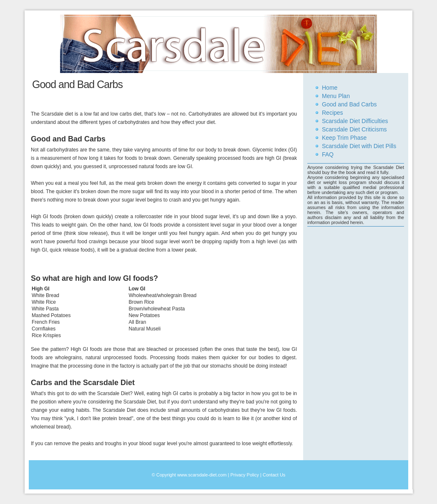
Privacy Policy (244, 475)
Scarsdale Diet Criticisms (354, 129)
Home (330, 88)
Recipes (333, 113)
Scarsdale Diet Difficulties (355, 121)
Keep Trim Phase (344, 138)
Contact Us (274, 475)
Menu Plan (336, 96)
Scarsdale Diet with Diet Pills (359, 146)
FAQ (328, 154)
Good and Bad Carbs (349, 104)
